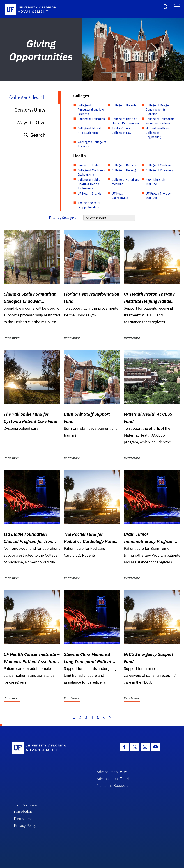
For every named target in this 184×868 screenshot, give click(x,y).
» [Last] (121, 717)
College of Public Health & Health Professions (89, 184)
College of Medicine (159, 165)
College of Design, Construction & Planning (157, 109)
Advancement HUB (112, 772)
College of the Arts (124, 105)
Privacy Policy (25, 825)
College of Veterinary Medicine (126, 182)
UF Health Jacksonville (120, 196)
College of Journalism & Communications (160, 121)
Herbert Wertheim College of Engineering (158, 133)
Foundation (23, 812)
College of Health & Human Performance (125, 121)
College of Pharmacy (159, 170)
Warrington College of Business (92, 144)
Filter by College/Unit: (65, 218)
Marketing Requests (113, 785)
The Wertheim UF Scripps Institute (89, 205)
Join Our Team (26, 805)
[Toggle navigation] (177, 7)
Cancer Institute (88, 165)
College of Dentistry (125, 165)
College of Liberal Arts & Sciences (89, 131)
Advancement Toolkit (114, 779)
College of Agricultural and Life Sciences (91, 109)
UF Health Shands (89, 193)
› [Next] (116, 717)
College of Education (91, 119)
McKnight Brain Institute (156, 182)
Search (34, 135)
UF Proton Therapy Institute (158, 196)
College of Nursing (124, 170)
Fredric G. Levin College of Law (122, 131)
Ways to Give (31, 122)
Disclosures (23, 819)
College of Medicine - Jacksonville (91, 172)
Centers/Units (30, 110)
